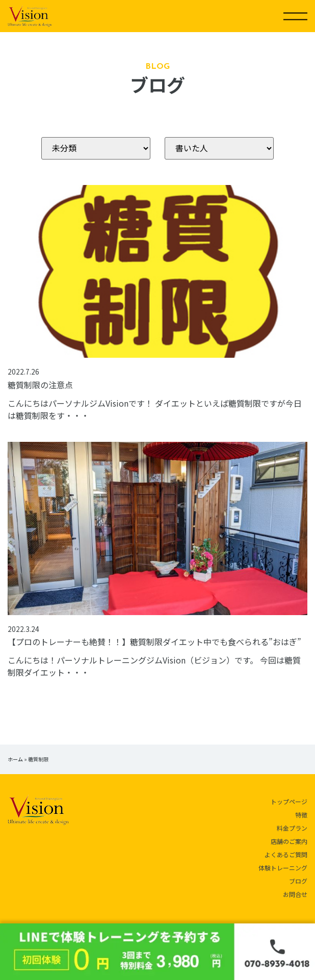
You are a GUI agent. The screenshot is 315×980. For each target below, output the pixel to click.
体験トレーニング (283, 868)
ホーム (15, 759)
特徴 (301, 815)
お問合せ (295, 894)
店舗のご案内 (289, 841)
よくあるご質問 (286, 854)
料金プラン (292, 828)
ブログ (298, 881)
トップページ (289, 801)
